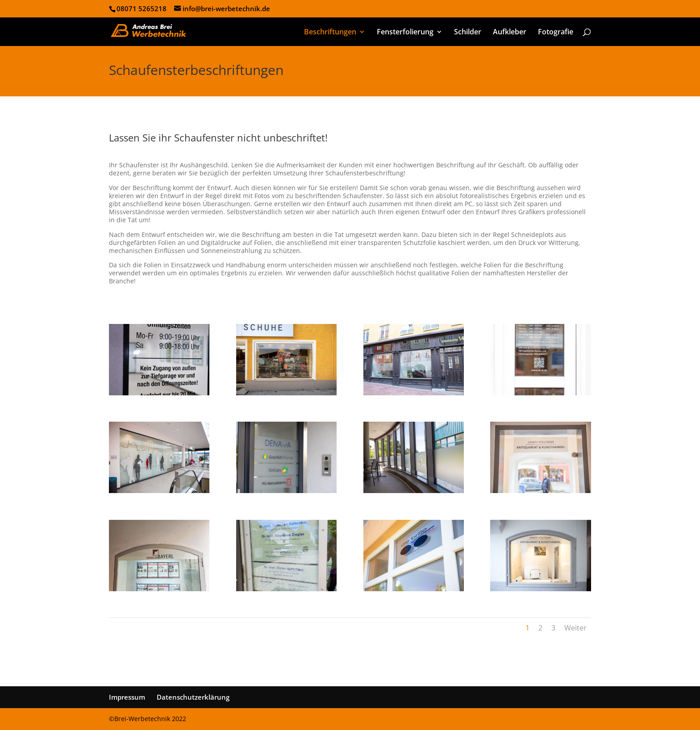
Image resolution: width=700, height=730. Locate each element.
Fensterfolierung (405, 33)
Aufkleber (510, 33)
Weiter (575, 628)
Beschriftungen (330, 33)
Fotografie (556, 33)
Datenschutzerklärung (193, 697)
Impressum (127, 697)
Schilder (468, 33)
